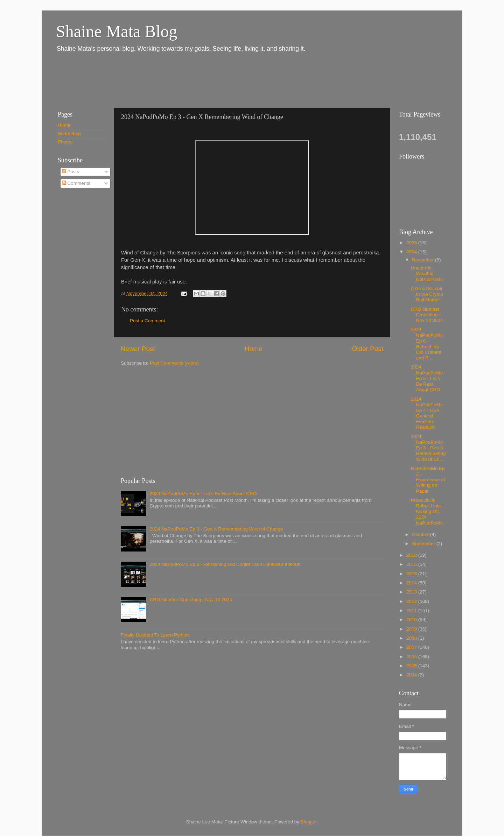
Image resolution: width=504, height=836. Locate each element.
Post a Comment (148, 321)
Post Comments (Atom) (174, 363)
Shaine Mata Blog (117, 31)
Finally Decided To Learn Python (155, 635)
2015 (412, 574)
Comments (76, 183)
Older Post (368, 349)
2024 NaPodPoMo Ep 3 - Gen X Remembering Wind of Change (216, 529)
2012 (412, 601)
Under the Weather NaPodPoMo (427, 273)
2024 (412, 252)
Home (253, 349)
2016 (412, 564)
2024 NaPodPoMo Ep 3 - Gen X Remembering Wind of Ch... (428, 448)
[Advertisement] (178, 80)
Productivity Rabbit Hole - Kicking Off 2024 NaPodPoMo (427, 512)
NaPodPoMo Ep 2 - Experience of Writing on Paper (428, 480)
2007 (412, 647)
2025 (412, 243)
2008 (412, 638)
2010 (412, 620)
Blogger (309, 822)
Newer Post (138, 349)
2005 (412, 666)
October (421, 535)
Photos (65, 142)
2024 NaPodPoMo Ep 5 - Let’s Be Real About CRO (203, 494)
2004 (412, 675)
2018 (412, 555)
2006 (412, 657)
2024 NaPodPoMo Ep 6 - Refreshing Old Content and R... (427, 344)
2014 (412, 583)
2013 (412, 592)
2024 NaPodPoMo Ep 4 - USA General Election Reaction (427, 413)
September (424, 544)
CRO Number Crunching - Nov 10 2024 (191, 600)
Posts (71, 172)
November (423, 260)
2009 (412, 629)
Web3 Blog (69, 134)
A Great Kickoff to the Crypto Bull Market (427, 294)
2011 (412, 610)
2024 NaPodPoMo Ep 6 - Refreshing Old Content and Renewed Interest (225, 564)
